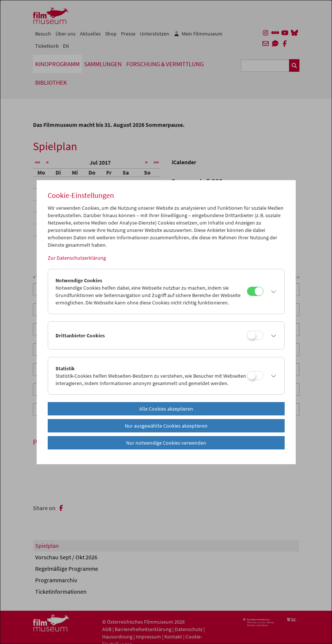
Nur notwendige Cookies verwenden (166, 443)
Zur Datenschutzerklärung (77, 258)
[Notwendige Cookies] (255, 291)
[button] (272, 291)
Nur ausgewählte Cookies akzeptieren (166, 426)
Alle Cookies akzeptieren (166, 409)
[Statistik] (255, 376)
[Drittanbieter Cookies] (255, 335)
